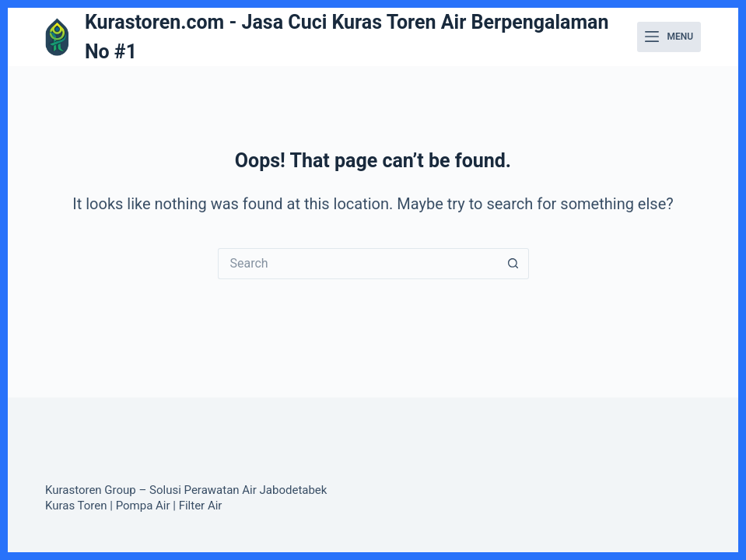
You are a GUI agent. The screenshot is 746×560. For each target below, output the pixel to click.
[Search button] (513, 264)
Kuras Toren (76, 506)
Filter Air (201, 506)
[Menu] (669, 37)
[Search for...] (358, 264)
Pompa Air (143, 506)
